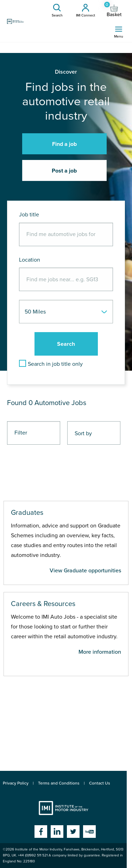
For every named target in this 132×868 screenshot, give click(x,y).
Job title (29, 215)
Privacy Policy (16, 783)
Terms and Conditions (59, 783)
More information (100, 652)
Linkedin (57, 832)
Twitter (73, 832)
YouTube (89, 832)
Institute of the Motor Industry (64, 808)
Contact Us (100, 783)
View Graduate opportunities (85, 571)
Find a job (64, 144)
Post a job (64, 171)
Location (30, 260)
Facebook (41, 832)
